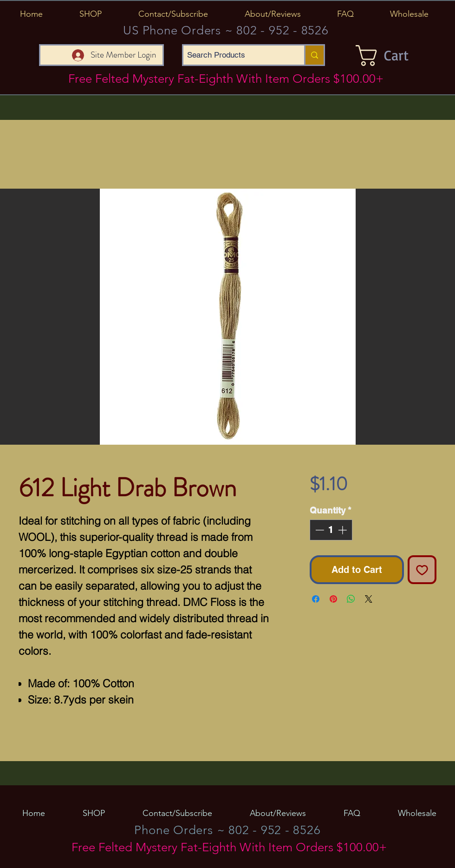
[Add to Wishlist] (422, 570)
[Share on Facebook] (316, 599)
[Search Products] (236, 55)
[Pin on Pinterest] (333, 599)
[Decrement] (319, 530)
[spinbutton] (331, 530)
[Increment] (343, 530)
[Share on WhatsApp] (351, 599)
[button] (90, 14)
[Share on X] (369, 599)
